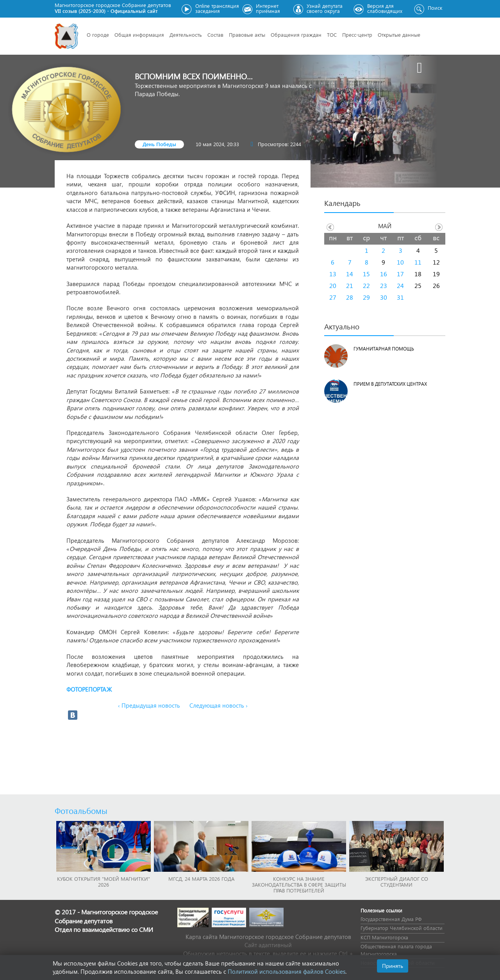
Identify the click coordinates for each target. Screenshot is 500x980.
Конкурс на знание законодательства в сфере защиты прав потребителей (299, 884)
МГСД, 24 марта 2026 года (201, 879)
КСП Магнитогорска (384, 937)
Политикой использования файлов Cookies (287, 971)
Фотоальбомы (81, 810)
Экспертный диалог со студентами (397, 882)
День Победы (159, 144)
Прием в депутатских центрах (390, 384)
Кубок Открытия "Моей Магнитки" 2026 (104, 882)
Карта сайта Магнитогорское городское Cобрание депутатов (268, 937)
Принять (393, 966)
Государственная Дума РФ (391, 919)
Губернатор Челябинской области (402, 928)
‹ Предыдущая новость (149, 705)
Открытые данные (399, 35)
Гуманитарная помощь (384, 349)
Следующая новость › (219, 705)
